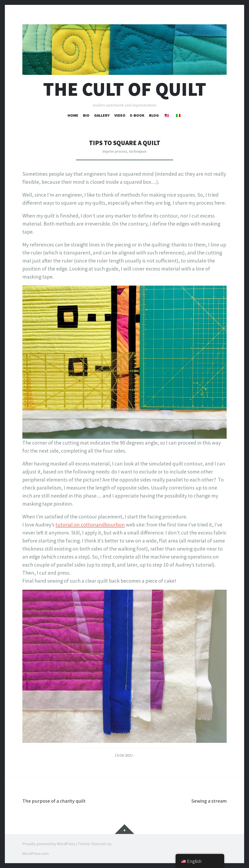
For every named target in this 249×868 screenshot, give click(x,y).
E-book (137, 115)
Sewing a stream (208, 801)
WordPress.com (36, 853)
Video (120, 115)
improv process (115, 151)
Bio (86, 115)
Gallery (102, 115)
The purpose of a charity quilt (55, 801)
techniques (138, 151)
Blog (154, 115)
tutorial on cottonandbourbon (90, 525)
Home (73, 115)
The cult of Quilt (125, 89)
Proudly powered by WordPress (49, 844)
